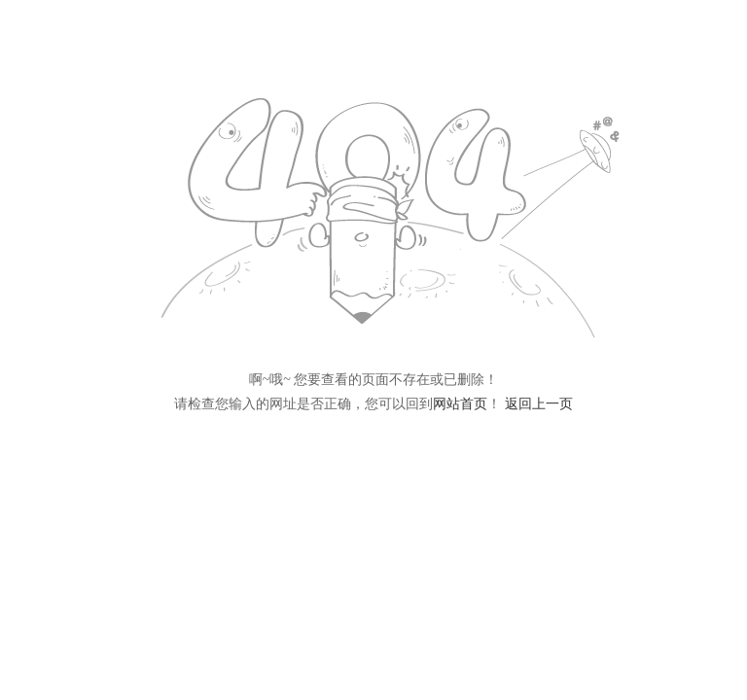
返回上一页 (539, 404)
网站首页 (460, 404)
